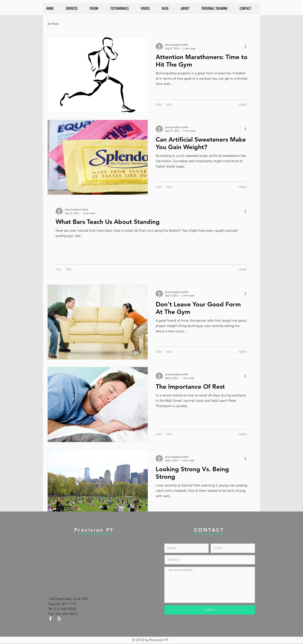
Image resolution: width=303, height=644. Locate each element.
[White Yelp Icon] (59, 619)
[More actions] (247, 46)
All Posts (53, 24)
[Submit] (210, 610)
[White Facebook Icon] (50, 619)
